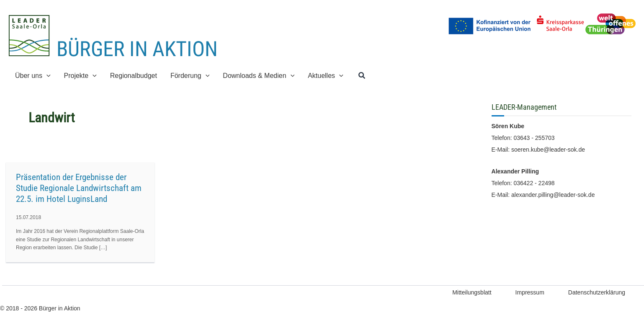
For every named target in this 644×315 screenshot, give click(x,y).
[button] (362, 76)
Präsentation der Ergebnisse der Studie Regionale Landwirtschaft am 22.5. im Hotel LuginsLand (79, 188)
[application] (46, 76)
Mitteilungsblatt (472, 292)
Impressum (530, 292)
